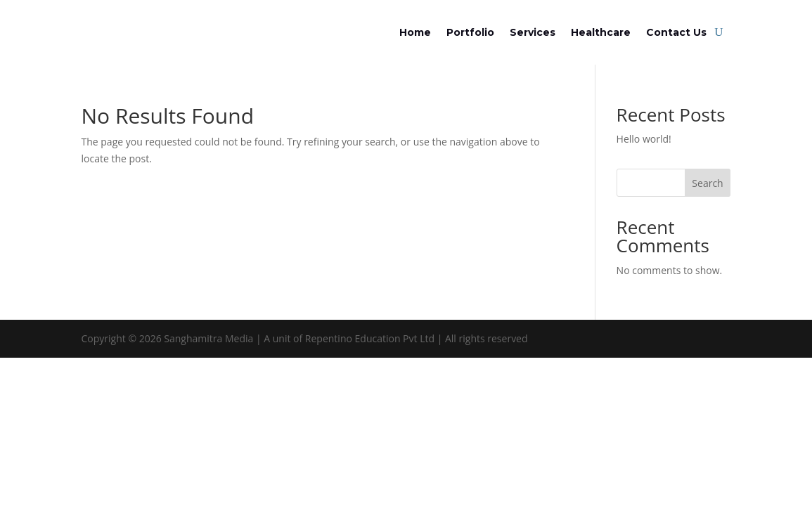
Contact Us (676, 32)
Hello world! (644, 139)
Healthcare (601, 32)
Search (707, 183)
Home (415, 32)
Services (533, 32)
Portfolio (470, 32)
